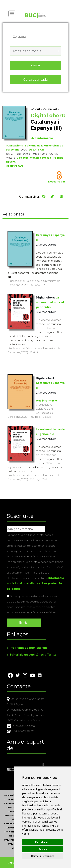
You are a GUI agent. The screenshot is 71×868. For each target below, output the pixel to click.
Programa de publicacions (29, 648)
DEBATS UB (37, 150)
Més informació (42, 138)
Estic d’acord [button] (43, 842)
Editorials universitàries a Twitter (34, 655)
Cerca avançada (36, 80)
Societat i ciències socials (34, 158)
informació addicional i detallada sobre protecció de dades (35, 583)
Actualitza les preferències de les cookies (31, 2)
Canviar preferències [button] (43, 856)
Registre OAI (14, 166)
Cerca (36, 65)
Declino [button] (43, 849)
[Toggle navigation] (12, 14)
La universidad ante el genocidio (50, 302)
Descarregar (57, 182)
